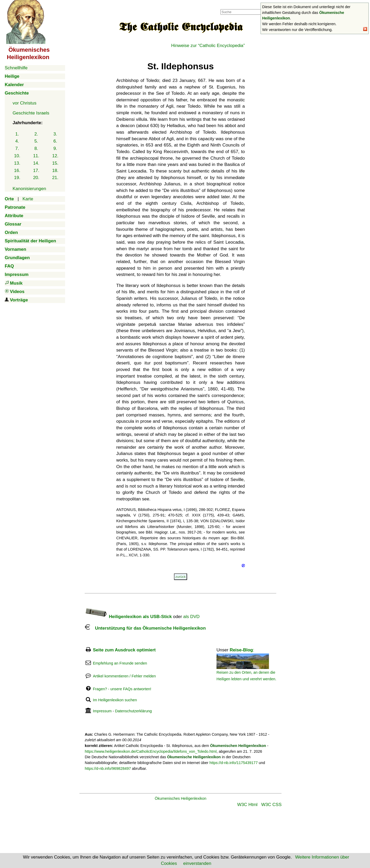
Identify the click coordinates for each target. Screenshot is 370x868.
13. (17, 163)
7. (17, 148)
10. (17, 156)
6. (55, 141)
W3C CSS (271, 805)
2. (36, 134)
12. (55, 156)
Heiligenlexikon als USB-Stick (128, 617)
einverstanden (197, 863)
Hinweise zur (208, 46)
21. (55, 178)
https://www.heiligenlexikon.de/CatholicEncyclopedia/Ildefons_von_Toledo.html (151, 751)
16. (17, 171)
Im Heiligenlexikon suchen (115, 700)
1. (17, 134)
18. (55, 171)
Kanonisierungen (29, 189)
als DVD (191, 617)
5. (36, 141)
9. (55, 148)
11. (36, 156)
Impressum (102, 711)
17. (36, 171)
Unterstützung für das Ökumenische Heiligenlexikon (145, 628)
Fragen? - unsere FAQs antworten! (122, 689)
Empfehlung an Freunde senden (120, 663)
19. (17, 178)
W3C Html (247, 805)
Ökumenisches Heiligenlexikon (181, 798)
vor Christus (25, 103)
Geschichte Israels (31, 113)
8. (36, 148)
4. (17, 141)
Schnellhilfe (16, 68)
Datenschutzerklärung (133, 711)
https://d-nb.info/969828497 (108, 768)
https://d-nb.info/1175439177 (234, 763)
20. (36, 178)
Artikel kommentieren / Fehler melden (124, 676)
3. (55, 134)
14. (36, 163)
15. (55, 163)
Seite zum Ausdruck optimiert (124, 650)
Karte (28, 199)
